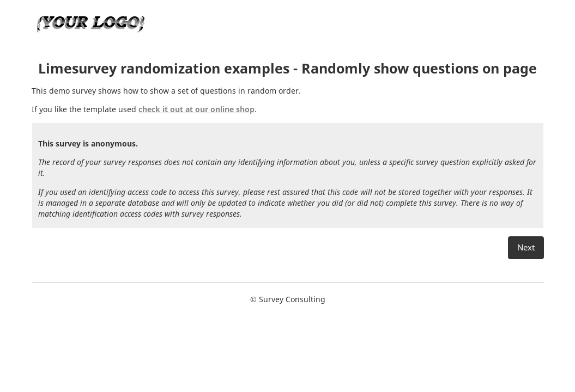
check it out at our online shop (196, 109)
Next (526, 247)
